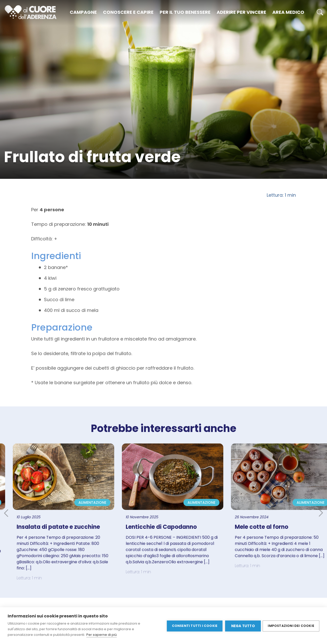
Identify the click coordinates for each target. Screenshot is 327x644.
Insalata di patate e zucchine (64, 527)
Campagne (83, 12)
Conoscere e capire (128, 12)
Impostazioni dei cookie (291, 625)
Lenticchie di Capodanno (167, 527)
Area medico (288, 12)
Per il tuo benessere (185, 12)
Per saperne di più (102, 635)
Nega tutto (242, 626)
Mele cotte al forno (267, 527)
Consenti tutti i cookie (194, 625)
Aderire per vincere (241, 12)
